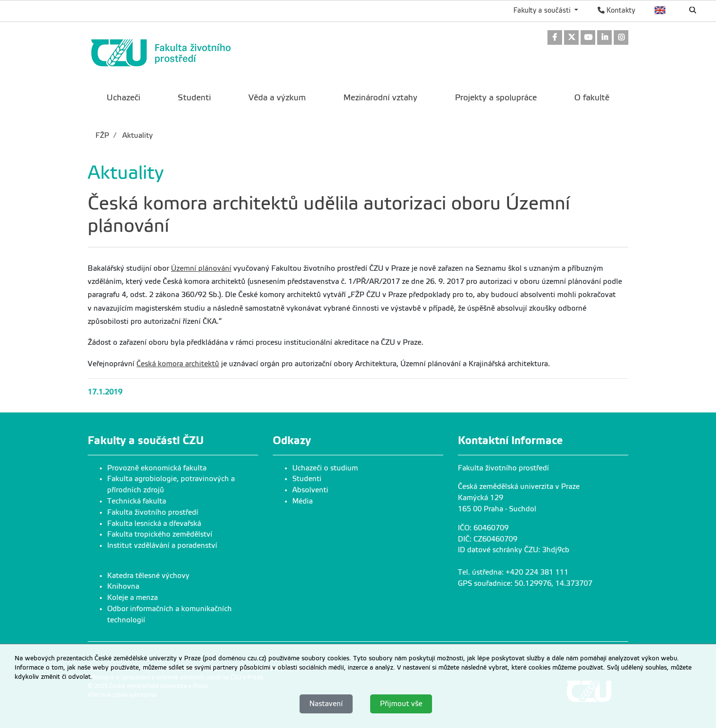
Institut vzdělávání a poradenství (162, 545)
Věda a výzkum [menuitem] (277, 98)
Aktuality (137, 135)
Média (302, 501)
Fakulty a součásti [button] (543, 10)
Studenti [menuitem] (194, 98)
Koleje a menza (132, 597)
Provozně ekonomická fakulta (157, 468)
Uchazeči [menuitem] (123, 98)
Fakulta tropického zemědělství (160, 534)
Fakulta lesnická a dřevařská (154, 523)
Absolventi (310, 490)
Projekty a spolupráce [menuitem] (496, 98)
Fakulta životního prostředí (153, 512)
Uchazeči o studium (325, 468)
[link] (555, 38)
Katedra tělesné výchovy (148, 576)
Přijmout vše (401, 704)
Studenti (307, 479)
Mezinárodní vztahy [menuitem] (380, 98)
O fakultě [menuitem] (592, 98)
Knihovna (123, 586)
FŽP (102, 135)
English (660, 10)
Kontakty (616, 10)
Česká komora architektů (178, 364)
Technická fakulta (137, 501)
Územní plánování (201, 268)
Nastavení (326, 704)
